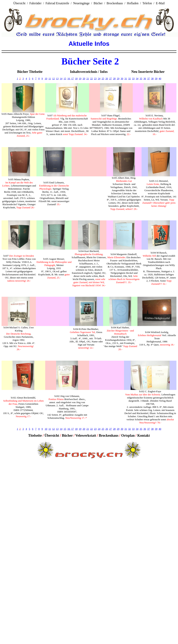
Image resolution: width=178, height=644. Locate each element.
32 (130, 78)
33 (133, 78)
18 (76, 78)
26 (107, 78)
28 (114, 78)
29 (118, 78)
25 (103, 78)
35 (141, 78)
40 (160, 78)
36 (145, 78)
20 (84, 78)
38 (152, 78)
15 (65, 78)
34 (137, 78)
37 (148, 78)
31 (126, 78)
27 (110, 78)
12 (54, 78)
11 (50, 78)
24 (99, 78)
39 (156, 78)
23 (95, 78)
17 (72, 78)
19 (80, 78)
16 (69, 78)
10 (46, 78)
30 (122, 78)
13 (57, 78)
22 (92, 78)
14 (61, 78)
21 (88, 78)
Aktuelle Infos (89, 44)
